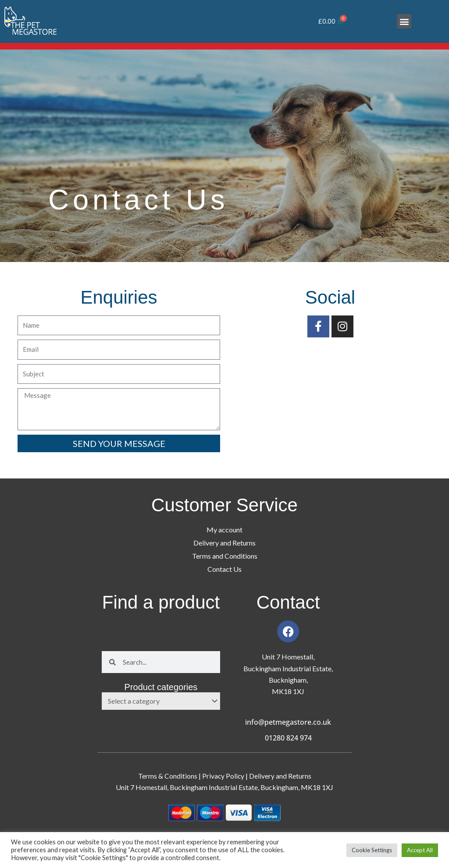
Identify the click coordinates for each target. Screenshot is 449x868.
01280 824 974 (288, 738)
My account (224, 530)
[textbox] (157, 701)
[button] (404, 21)
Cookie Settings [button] (372, 850)
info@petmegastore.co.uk (288, 722)
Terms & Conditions (167, 776)
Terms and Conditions (225, 556)
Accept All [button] (420, 850)
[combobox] (161, 701)
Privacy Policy (224, 776)
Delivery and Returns (224, 543)
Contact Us (224, 569)
